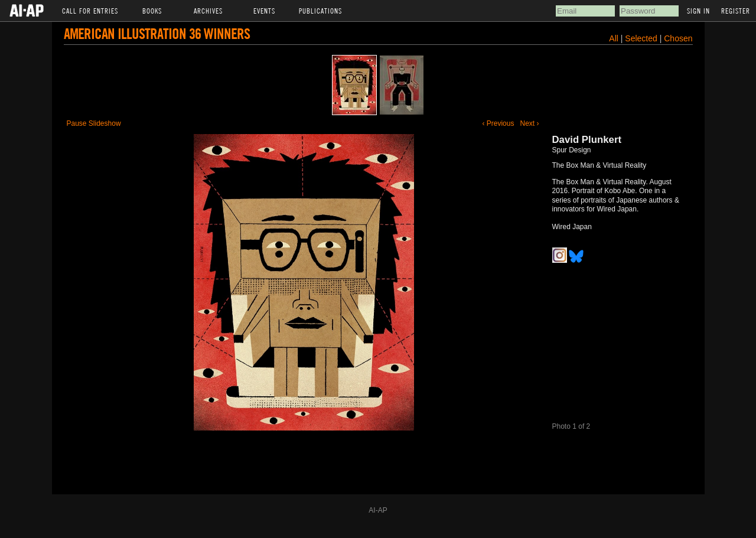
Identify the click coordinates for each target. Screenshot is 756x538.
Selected (642, 38)
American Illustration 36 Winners (157, 33)
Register (736, 11)
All (614, 38)
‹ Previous (498, 123)
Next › (529, 123)
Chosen (678, 38)
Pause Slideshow (94, 123)
